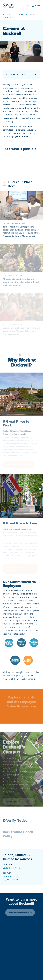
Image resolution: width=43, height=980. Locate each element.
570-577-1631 (9, 876)
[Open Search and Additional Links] (34, 6)
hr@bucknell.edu (10, 879)
